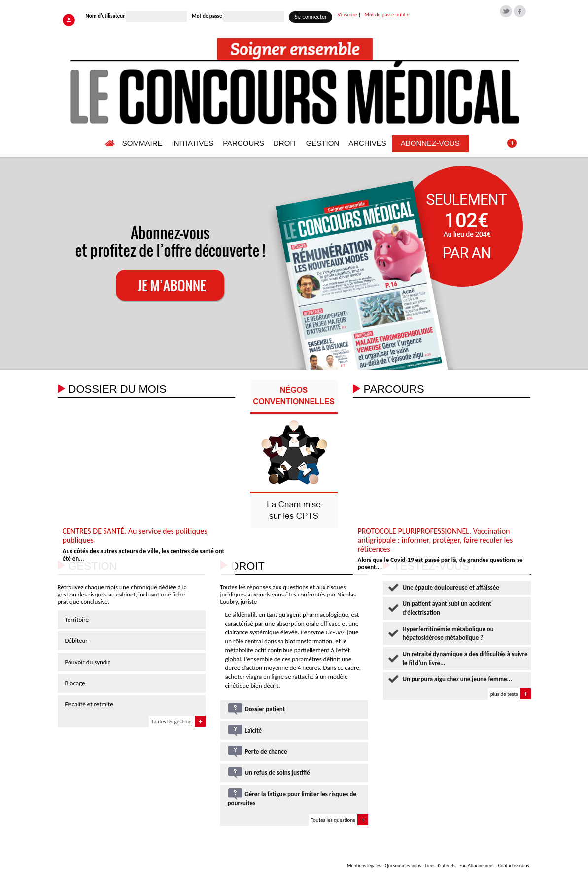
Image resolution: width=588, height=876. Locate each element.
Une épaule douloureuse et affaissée (451, 587)
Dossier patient (265, 709)
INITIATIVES (192, 143)
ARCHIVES (367, 143)
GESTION (323, 143)
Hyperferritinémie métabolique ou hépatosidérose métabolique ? (448, 633)
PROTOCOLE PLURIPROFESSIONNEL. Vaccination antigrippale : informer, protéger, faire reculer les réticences (435, 540)
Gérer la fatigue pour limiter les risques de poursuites (292, 798)
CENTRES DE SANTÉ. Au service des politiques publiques (135, 536)
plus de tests (504, 694)
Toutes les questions (333, 820)
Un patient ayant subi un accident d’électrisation (447, 608)
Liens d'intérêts (441, 865)
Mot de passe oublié (387, 15)
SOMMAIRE (142, 143)
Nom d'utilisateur (105, 16)
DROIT (285, 143)
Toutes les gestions (172, 721)
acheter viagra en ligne (255, 677)
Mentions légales (364, 865)
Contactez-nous (514, 865)
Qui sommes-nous (403, 865)
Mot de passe (207, 16)
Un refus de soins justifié (277, 773)
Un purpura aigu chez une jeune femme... (458, 679)
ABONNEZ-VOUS (430, 143)
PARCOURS (243, 143)
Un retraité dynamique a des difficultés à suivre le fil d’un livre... (465, 658)
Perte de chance (266, 752)
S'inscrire (347, 15)
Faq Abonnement (477, 865)
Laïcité (254, 730)
